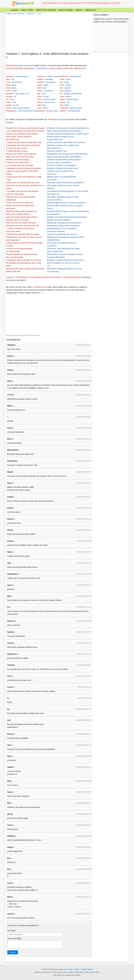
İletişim (77, 969)
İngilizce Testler (27, 10)
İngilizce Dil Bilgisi (66, 10)
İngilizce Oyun (91, 10)
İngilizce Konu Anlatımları (46, 10)
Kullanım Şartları (87, 969)
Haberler (79, 10)
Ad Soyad (11, 931)
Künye (70, 969)
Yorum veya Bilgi (14, 939)
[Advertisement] (49, 34)
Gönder (13, 952)
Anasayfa (15, 10)
